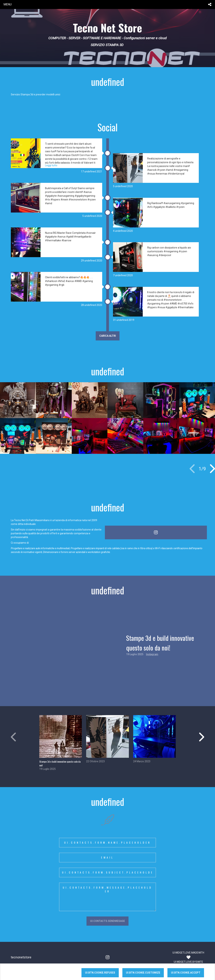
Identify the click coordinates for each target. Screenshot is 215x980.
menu (8, 4)
